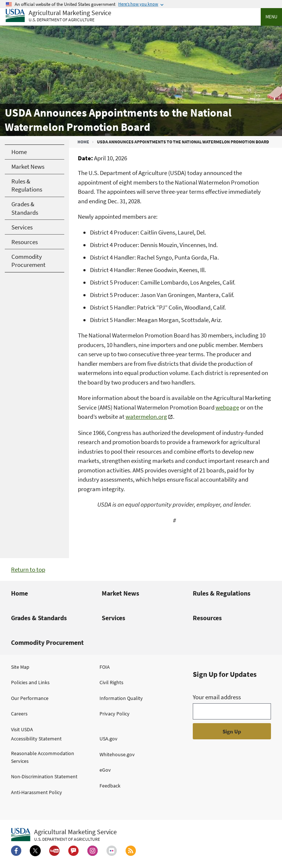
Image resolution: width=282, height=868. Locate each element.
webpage (227, 407)
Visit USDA (22, 729)
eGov (105, 770)
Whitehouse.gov (117, 754)
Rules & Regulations (222, 593)
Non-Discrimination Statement (44, 776)
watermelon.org (146, 417)
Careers (19, 714)
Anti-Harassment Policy (37, 792)
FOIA (105, 667)
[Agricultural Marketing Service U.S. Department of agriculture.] (64, 835)
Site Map (20, 667)
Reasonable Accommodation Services (43, 757)
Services (113, 618)
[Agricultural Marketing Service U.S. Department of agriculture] (58, 16)
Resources (207, 618)
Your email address (217, 697)
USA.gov (109, 739)
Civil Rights (111, 682)
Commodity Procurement (47, 642)
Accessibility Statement (36, 739)
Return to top (28, 569)
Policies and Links (30, 682)
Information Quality (121, 698)
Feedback (110, 786)
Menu (271, 17)
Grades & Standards (39, 618)
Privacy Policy (115, 714)
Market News (120, 593)
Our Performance (30, 698)
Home (83, 142)
